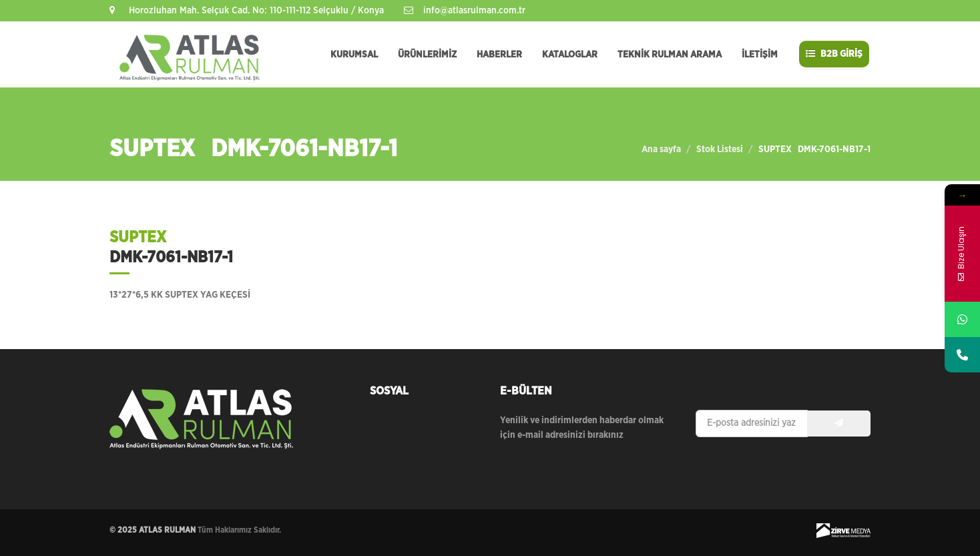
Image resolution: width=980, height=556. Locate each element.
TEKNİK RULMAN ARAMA (670, 55)
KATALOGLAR (570, 55)
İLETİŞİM (760, 55)
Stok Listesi (720, 150)
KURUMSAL (354, 55)
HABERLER (499, 55)
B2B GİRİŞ (834, 54)
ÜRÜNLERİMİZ (427, 55)
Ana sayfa (661, 150)
